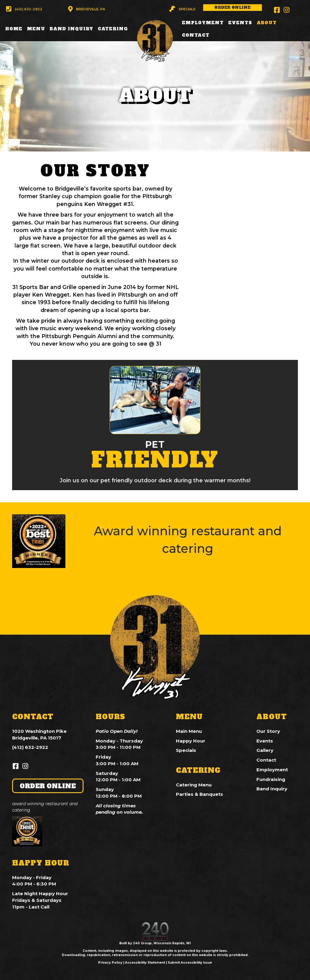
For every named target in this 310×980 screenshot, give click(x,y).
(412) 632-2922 (30, 747)
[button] (24, 9)
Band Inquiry (272, 789)
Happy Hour (191, 741)
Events (265, 741)
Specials (186, 750)
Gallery (265, 750)
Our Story (268, 731)
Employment (272, 770)
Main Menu (189, 731)
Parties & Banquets (200, 794)
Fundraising (271, 779)
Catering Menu (194, 785)
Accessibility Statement (145, 963)
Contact (266, 760)
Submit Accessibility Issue (190, 963)
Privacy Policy (110, 963)
